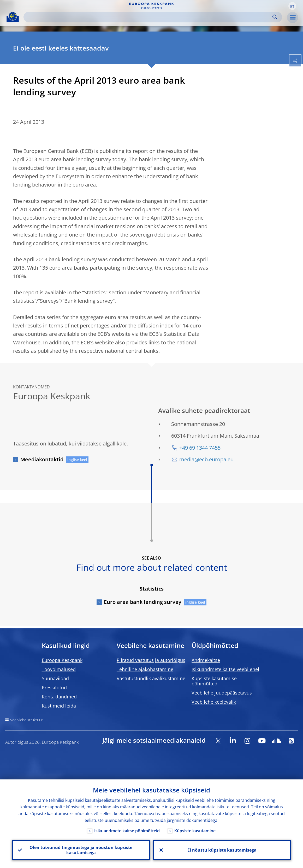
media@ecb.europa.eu (206, 459)
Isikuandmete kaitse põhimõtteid (127, 831)
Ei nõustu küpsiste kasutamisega (222, 850)
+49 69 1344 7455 (200, 448)
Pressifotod (54, 687)
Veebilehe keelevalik (214, 702)
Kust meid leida (59, 706)
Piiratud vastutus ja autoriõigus (151, 660)
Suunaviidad (55, 678)
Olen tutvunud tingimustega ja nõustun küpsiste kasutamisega (81, 850)
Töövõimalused (59, 669)
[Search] (149, 17)
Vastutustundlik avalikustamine (151, 678)
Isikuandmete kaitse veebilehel (225, 669)
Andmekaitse (206, 660)
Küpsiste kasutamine (195, 831)
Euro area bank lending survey (143, 602)
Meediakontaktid (42, 459)
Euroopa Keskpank (62, 660)
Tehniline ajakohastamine (145, 669)
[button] (292, 6)
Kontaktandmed (59, 697)
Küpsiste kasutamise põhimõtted (214, 681)
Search (275, 17)
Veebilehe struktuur (26, 720)
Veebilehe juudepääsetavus (222, 693)
